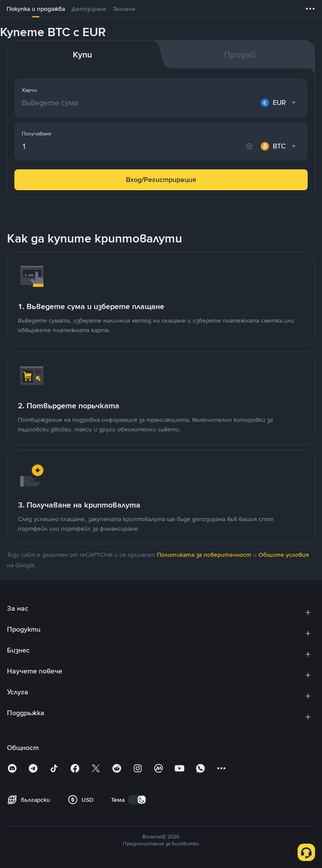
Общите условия (284, 555)
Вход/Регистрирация (161, 180)
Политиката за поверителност (204, 555)
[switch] (137, 800)
